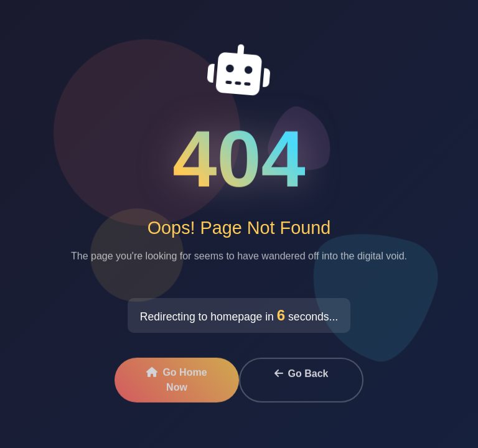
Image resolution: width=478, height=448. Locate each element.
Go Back (302, 376)
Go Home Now (176, 382)
